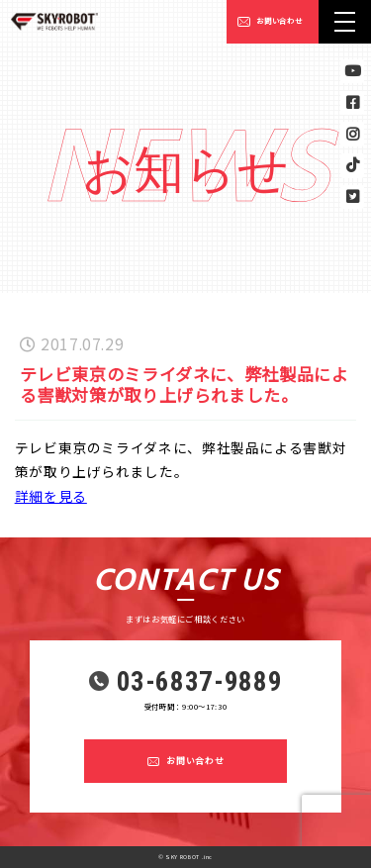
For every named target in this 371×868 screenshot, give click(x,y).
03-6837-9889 (200, 682)
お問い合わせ (279, 21)
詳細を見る (51, 496)
